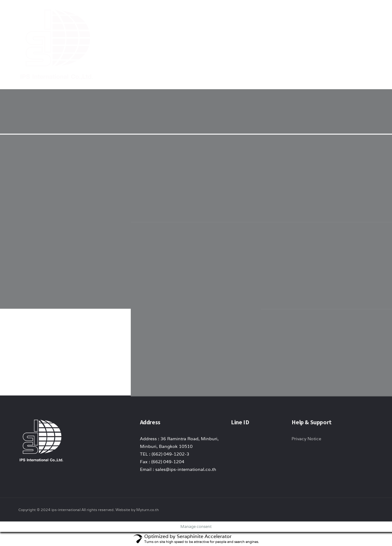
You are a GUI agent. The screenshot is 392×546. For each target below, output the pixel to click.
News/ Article (288, 15)
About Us (222, 15)
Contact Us (326, 15)
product (253, 15)
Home (195, 15)
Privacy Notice (306, 439)
